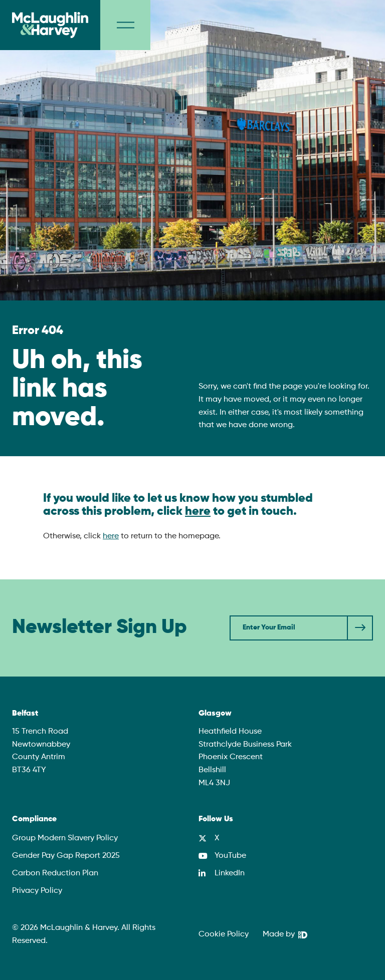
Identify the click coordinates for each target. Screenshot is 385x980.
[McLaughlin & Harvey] (50, 25)
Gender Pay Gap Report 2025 (66, 856)
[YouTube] (222, 856)
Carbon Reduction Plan (55, 873)
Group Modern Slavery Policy (65, 838)
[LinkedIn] (222, 873)
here (198, 511)
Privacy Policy (37, 891)
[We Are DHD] (285, 935)
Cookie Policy (224, 934)
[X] (209, 838)
